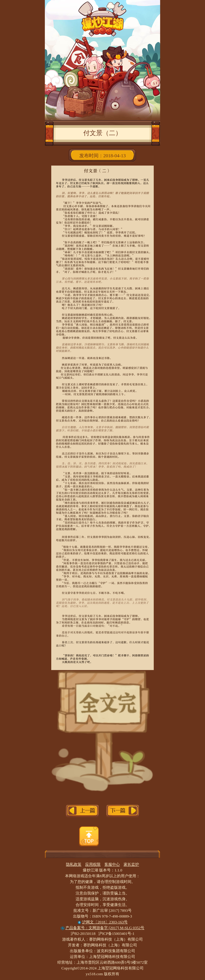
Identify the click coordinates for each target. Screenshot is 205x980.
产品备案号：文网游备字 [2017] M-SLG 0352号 (103, 928)
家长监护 (131, 864)
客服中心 (112, 864)
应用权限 (93, 864)
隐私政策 (74, 864)
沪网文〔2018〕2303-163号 (102, 922)
